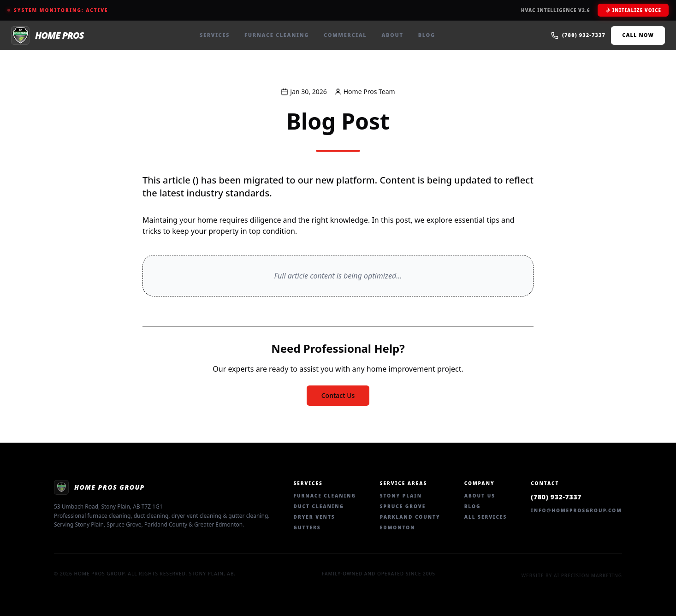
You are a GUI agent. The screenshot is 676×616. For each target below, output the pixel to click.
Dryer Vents (314, 517)
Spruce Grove (403, 506)
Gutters (307, 527)
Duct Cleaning (319, 506)
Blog (427, 35)
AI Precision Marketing (588, 575)
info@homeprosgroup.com (576, 510)
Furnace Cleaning (277, 35)
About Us (480, 496)
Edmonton (398, 527)
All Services (486, 517)
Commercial (345, 35)
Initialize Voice (633, 10)
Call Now (638, 35)
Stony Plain (401, 496)
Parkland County (410, 517)
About (392, 35)
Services (215, 35)
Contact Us (338, 395)
